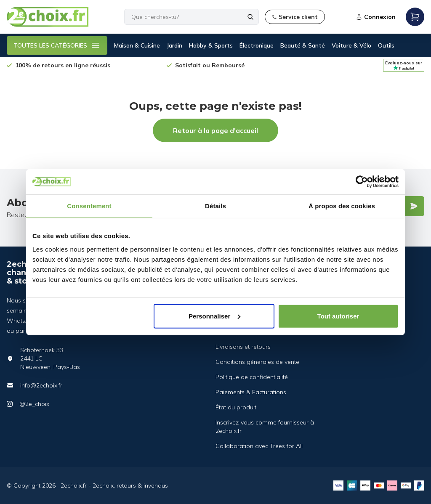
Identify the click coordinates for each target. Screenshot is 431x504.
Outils (386, 45)
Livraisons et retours (243, 347)
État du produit (236, 407)
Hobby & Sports (211, 45)
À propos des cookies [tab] (342, 206)
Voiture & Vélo (351, 45)
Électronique (257, 45)
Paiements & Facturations (251, 392)
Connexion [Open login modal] (376, 17)
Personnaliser (214, 316)
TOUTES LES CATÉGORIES (57, 45)
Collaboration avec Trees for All (259, 446)
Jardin (174, 45)
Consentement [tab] (89, 206)
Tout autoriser (338, 316)
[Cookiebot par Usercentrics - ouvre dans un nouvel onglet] (362, 182)
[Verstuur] (414, 206)
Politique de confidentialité (252, 377)
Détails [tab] (215, 206)
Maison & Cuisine (137, 45)
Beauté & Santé (303, 45)
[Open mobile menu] (415, 17)
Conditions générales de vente (257, 362)
